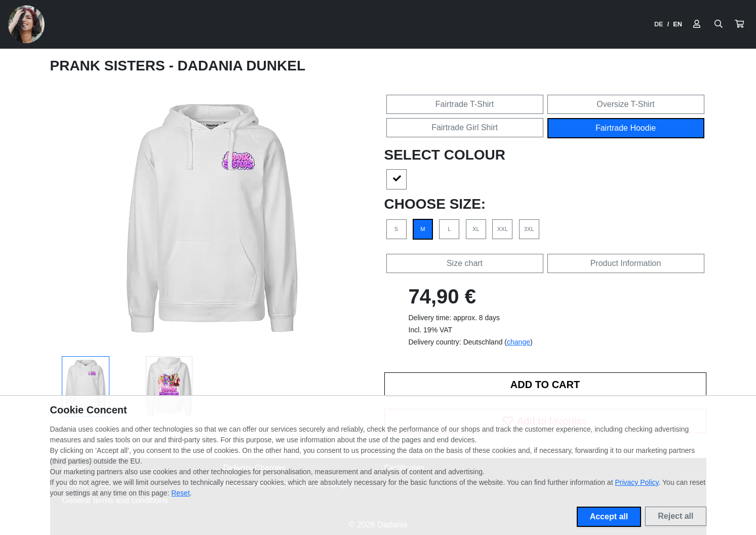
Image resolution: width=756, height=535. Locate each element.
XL (476, 229)
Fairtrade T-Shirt (465, 104)
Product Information (626, 263)
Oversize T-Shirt (625, 104)
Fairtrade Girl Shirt (465, 127)
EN (678, 24)
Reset (181, 493)
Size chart (465, 263)
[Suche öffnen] (719, 24)
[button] (739, 24)
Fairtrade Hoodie (626, 128)
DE (659, 24)
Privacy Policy (636, 482)
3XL (529, 229)
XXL (503, 229)
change (519, 342)
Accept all (609, 517)
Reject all (675, 516)
